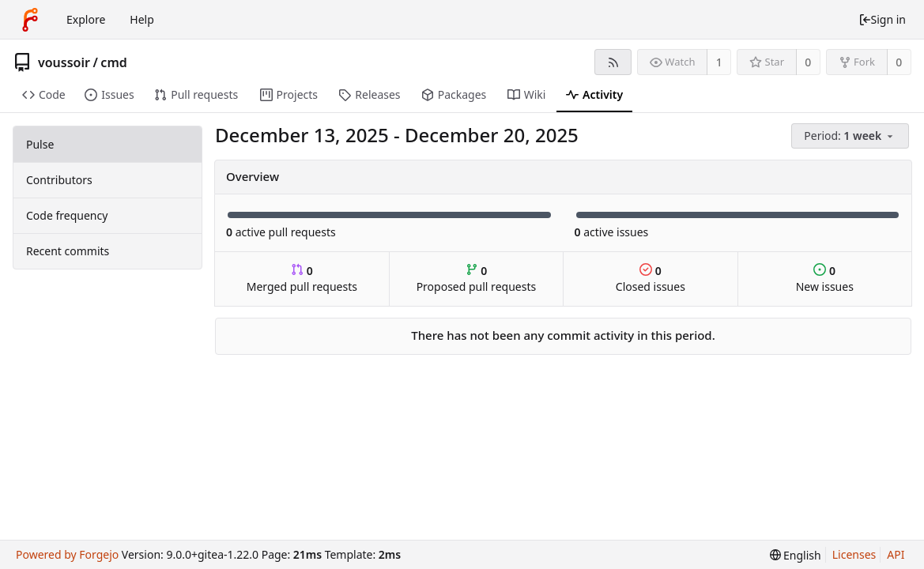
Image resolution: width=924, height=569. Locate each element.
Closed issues (651, 279)
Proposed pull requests (477, 279)
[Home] (30, 20)
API (896, 554)
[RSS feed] (613, 62)
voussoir (64, 62)
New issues (825, 279)
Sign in (882, 19)
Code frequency (67, 215)
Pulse (40, 144)
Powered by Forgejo (67, 554)
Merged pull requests (302, 279)
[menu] (851, 136)
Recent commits (68, 251)
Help (142, 19)
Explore (86, 19)
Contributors (59, 180)
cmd (113, 62)
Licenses (854, 554)
